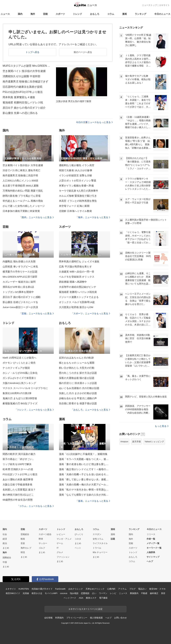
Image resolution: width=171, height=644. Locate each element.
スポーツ (60, 14)
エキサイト (164, 5)
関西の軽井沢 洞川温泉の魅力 (19, 454)
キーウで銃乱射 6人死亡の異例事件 (79, 191)
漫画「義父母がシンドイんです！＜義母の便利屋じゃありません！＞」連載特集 (85, 469)
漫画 (124, 14)
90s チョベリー (100, 552)
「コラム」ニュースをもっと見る (35, 506)
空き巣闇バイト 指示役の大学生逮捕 (24, 71)
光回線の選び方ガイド (42, 589)
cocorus (64, 593)
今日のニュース (162, 14)
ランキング (141, 14)
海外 (33, 14)
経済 (5, 539)
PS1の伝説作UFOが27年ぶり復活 (23, 92)
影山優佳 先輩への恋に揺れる (20, 113)
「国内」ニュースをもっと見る (37, 217)
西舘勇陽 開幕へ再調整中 (73, 282)
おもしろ (95, 14)
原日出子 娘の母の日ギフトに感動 (22, 297)
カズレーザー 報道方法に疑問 (19, 282)
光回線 (26, 593)
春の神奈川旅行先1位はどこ (18, 495)
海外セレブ (26, 548)
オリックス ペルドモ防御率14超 (77, 302)
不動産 (144, 593)
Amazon (124, 442)
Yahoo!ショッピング (154, 442)
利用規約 (59, 618)
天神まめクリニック (95, 589)
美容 (163, 593)
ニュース (5, 14)
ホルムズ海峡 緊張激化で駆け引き (78, 196)
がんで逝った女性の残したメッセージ (24, 206)
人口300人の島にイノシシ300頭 (20, 181)
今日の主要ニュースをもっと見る (94, 122)
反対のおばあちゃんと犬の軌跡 (76, 358)
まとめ (6, 548)
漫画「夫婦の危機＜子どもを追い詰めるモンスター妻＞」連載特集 (85, 474)
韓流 (23, 552)
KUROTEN (24, 589)
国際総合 (7, 558)
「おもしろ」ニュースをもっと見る (91, 410)
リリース (151, 534)
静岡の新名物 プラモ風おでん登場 (22, 196)
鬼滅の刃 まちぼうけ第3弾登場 (20, 398)
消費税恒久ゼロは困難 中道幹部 (21, 76)
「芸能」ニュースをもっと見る (37, 313)
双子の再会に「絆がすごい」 (19, 459)
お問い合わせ (120, 618)
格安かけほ (37, 593)
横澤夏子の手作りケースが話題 (20, 272)
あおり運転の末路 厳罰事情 (18, 479)
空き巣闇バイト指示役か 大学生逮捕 (23, 165)
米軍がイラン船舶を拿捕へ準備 (76, 186)
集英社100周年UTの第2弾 (17, 393)
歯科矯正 (154, 593)
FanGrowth (60, 589)
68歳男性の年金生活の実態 (18, 500)
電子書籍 (103, 598)
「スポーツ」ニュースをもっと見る (91, 313)
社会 (5, 534)
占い (94, 593)
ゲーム (60, 543)
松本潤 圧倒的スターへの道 (18, 469)
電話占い (142, 589)
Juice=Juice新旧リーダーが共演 (20, 307)
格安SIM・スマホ (157, 589)
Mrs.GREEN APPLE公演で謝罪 (20, 277)
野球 (41, 539)
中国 (5, 562)
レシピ (113, 593)
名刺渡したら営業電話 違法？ (19, 490)
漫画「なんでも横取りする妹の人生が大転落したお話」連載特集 (85, 495)
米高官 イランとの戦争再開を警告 (78, 201)
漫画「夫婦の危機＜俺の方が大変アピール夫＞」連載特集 (85, 484)
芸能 (45, 14)
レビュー (61, 534)
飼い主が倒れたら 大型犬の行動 (77, 368)
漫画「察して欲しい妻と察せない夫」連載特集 (85, 479)
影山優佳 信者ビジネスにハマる (20, 302)
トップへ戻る (33, 52)
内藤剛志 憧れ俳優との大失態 (19, 261)
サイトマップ (153, 557)
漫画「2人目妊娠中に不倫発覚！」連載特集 (83, 454)
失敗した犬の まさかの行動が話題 (78, 393)
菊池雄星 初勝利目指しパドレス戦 (23, 102)
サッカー (43, 543)
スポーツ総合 (45, 534)
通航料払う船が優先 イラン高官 (77, 165)
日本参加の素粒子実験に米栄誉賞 (21, 211)
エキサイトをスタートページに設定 (85, 609)
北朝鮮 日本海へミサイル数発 (75, 211)
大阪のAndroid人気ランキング (19, 383)
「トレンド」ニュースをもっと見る (34, 410)
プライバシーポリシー (77, 618)
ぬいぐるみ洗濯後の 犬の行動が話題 (79, 388)
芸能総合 (25, 534)
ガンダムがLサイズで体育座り (19, 378)
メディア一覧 (153, 543)
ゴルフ (42, 548)
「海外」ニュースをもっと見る (93, 217)
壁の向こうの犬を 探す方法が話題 (78, 373)
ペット (78, 548)
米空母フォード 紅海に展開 (74, 206)
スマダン (97, 534)
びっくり (79, 534)
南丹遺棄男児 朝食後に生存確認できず (25, 82)
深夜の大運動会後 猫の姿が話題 (77, 378)
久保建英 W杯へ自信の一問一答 (77, 272)
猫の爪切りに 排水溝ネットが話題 (78, 383)
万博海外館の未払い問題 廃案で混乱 (23, 191)
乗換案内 (134, 593)
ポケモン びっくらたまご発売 (19, 363)
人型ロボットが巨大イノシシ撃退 (78, 181)
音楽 (23, 543)
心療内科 (111, 589)
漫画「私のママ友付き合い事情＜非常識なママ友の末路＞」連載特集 (85, 490)
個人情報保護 (96, 618)
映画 (23, 539)
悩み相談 (74, 593)
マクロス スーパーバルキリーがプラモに (25, 388)
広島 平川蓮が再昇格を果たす (75, 267)
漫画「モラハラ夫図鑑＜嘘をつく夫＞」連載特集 (85, 459)
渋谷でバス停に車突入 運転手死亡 (22, 170)
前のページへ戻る (83, 52)
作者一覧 (151, 539)
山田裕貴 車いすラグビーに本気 (20, 267)
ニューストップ (149, 5)
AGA (81, 598)
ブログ (132, 589)
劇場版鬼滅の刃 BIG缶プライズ (20, 403)
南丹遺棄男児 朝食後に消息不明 (20, 175)
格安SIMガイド (13, 593)
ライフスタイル (100, 543)
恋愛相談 (85, 593)
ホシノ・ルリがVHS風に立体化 (20, 373)
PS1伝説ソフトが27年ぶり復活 (20, 474)
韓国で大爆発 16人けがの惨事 (76, 170)
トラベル (97, 548)
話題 (113, 539)
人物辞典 (151, 552)
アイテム (122, 589)
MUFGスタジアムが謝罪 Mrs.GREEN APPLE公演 (27, 66)
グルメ (60, 552)
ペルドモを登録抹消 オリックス (77, 277)
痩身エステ (91, 598)
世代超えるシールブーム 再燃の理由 (23, 201)
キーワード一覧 (154, 548)
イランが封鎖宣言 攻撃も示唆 (75, 175)
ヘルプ (150, 561)
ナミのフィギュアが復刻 (16, 368)
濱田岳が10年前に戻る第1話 (18, 287)
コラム (111, 14)
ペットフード (70, 598)
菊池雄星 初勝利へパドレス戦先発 (78, 292)
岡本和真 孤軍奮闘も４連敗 (19, 97)
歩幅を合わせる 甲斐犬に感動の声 (78, 398)
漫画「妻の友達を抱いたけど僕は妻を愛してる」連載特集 (85, 464)
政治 (5, 543)
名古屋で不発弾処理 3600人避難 (21, 186)
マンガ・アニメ (64, 539)
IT (58, 548)
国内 (20, 14)
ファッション (63, 557)
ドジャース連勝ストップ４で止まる (79, 297)
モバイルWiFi (51, 593)
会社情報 (48, 618)
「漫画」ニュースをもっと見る (93, 501)
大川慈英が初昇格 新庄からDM (76, 307)
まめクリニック (76, 589)
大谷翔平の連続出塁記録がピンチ (78, 287)
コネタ (78, 539)
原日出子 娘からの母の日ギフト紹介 (24, 108)
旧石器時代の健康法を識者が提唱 (22, 87)
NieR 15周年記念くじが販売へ (19, 358)
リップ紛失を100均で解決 (17, 464)
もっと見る (162, 426)
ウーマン (103, 593)
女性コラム (98, 539)
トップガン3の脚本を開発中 (18, 292)
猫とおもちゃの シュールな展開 (77, 363)
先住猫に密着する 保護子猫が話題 (78, 403)
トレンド (77, 14)
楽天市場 (136, 442)
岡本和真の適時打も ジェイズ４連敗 (79, 261)
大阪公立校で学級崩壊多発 (17, 484)
